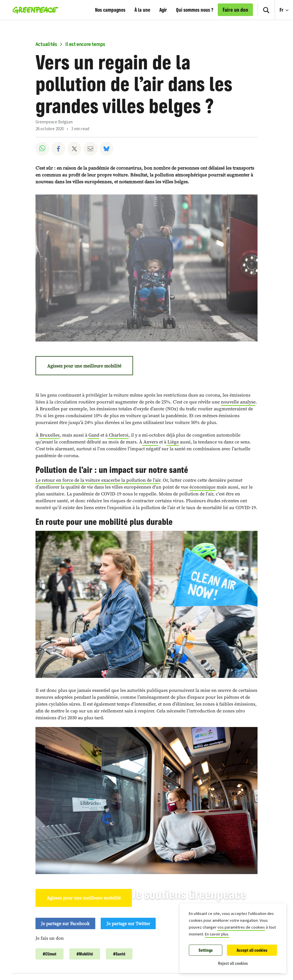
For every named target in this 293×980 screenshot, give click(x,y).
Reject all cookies (233, 963)
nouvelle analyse (238, 402)
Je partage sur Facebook (65, 923)
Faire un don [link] (235, 10)
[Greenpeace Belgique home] (34, 10)
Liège (173, 442)
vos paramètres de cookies (241, 927)
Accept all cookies (252, 950)
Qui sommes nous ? (195, 10)
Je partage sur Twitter (128, 923)
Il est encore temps (85, 45)
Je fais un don (50, 938)
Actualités (46, 45)
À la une (142, 10)
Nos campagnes (110, 10)
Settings (206, 950)
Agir (163, 10)
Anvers (150, 442)
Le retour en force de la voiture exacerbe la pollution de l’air (98, 480)
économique (202, 487)
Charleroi (118, 435)
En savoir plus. (217, 934)
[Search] (266, 10)
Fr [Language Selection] (286, 7)
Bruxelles (49, 435)
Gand (93, 435)
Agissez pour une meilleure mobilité (84, 366)
